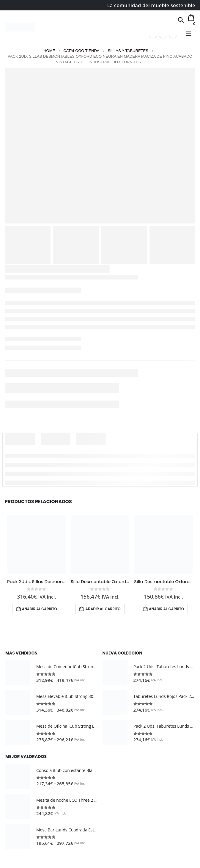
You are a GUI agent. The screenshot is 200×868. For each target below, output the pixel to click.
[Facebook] (153, 34)
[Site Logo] (20, 27)
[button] (181, 20)
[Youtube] (163, 34)
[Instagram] (173, 34)
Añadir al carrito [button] (40, 609)
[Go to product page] (37, 545)
